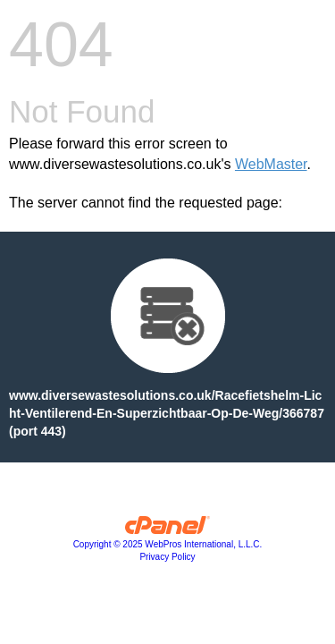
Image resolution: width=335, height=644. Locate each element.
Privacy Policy (167, 557)
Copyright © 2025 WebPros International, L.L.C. (168, 544)
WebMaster (271, 164)
